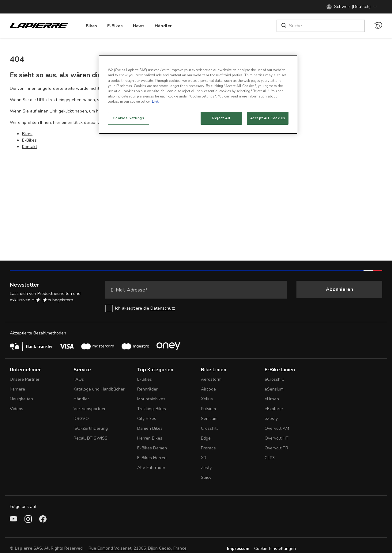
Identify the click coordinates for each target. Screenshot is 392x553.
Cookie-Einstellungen (275, 549)
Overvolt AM (277, 428)
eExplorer (274, 409)
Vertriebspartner (90, 409)
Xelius (207, 399)
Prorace (208, 448)
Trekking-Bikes (152, 409)
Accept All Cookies (268, 118)
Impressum (238, 549)
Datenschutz (163, 308)
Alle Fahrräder (151, 468)
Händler (81, 399)
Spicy (206, 477)
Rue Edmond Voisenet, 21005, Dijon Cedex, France (138, 548)
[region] (198, 94)
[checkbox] (196, 308)
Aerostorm (211, 379)
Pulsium (208, 409)
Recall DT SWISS (90, 438)
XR (204, 458)
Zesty (206, 468)
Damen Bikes (150, 428)
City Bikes (147, 419)
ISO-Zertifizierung (91, 428)
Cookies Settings (128, 118)
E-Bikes (29, 140)
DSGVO (81, 419)
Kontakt (30, 147)
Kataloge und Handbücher (99, 389)
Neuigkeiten (21, 399)
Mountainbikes (151, 399)
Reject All (221, 118)
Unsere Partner (25, 379)
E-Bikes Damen (152, 448)
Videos (17, 409)
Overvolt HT (277, 438)
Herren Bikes (150, 438)
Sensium (209, 419)
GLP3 (270, 458)
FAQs (79, 379)
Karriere (17, 389)
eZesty (271, 419)
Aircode (208, 389)
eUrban (272, 399)
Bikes (27, 134)
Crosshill (209, 428)
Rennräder (147, 389)
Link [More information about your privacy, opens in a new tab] (155, 101)
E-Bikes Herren (152, 458)
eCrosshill (274, 379)
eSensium (274, 389)
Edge (206, 438)
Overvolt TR (276, 448)
